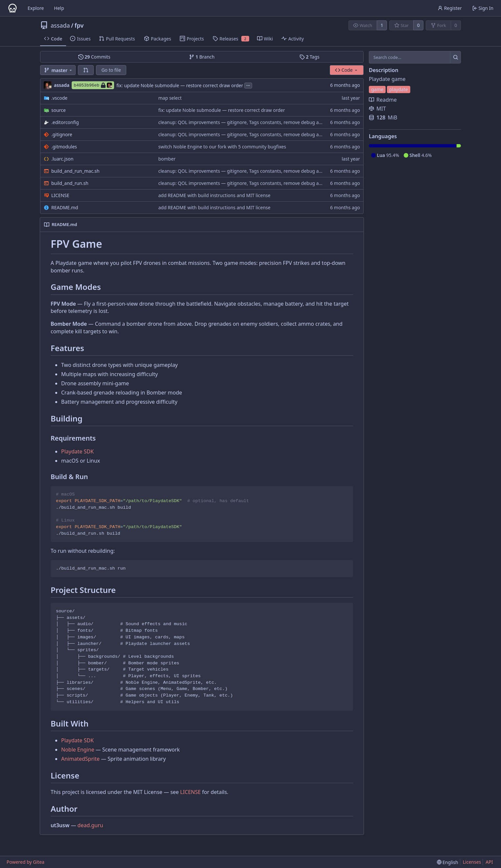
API (489, 862)
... (248, 85)
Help (59, 8)
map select (170, 98)
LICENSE (60, 195)
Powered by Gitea (25, 862)
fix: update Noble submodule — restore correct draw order (180, 85)
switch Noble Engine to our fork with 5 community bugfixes (222, 147)
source (59, 110)
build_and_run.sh (70, 183)
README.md (65, 207)
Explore (36, 8)
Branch (202, 57)
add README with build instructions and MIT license (214, 195)
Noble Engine (78, 750)
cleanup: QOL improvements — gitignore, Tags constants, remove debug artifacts (246, 122)
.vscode (59, 98)
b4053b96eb (93, 85)
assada (60, 25)
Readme (383, 100)
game (377, 89)
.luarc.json (62, 159)
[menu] (448, 862)
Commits (94, 57)
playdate (399, 89)
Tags (310, 57)
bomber (167, 159)
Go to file (111, 70)
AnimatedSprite (80, 759)
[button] (86, 70)
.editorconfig (65, 122)
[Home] (12, 8)
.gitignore (62, 134)
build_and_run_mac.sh (75, 171)
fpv (79, 25)
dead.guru (90, 825)
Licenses (472, 862)
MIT (377, 109)
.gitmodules (64, 147)
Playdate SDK (77, 451)
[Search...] (455, 57)
